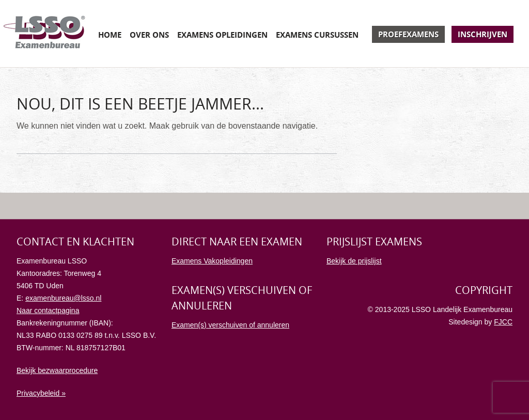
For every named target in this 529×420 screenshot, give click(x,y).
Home (110, 35)
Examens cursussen (317, 35)
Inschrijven (483, 34)
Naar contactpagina (48, 310)
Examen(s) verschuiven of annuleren (230, 325)
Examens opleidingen (222, 35)
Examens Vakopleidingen (212, 261)
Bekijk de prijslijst (354, 261)
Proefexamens (408, 34)
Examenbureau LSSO (44, 34)
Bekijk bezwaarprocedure (57, 370)
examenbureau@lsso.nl (63, 298)
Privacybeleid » (41, 393)
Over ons (149, 35)
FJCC (503, 322)
